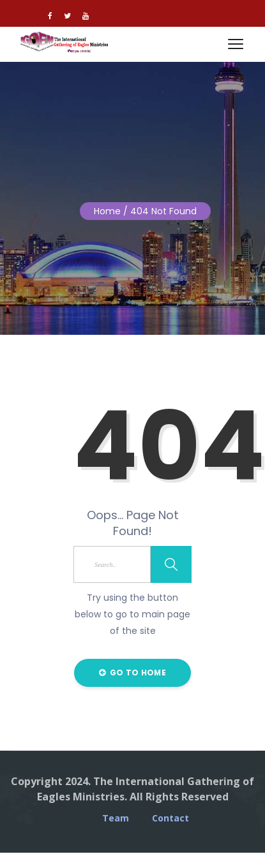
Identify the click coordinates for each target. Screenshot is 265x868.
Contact (170, 818)
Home (107, 211)
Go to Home (132, 673)
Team (116, 818)
